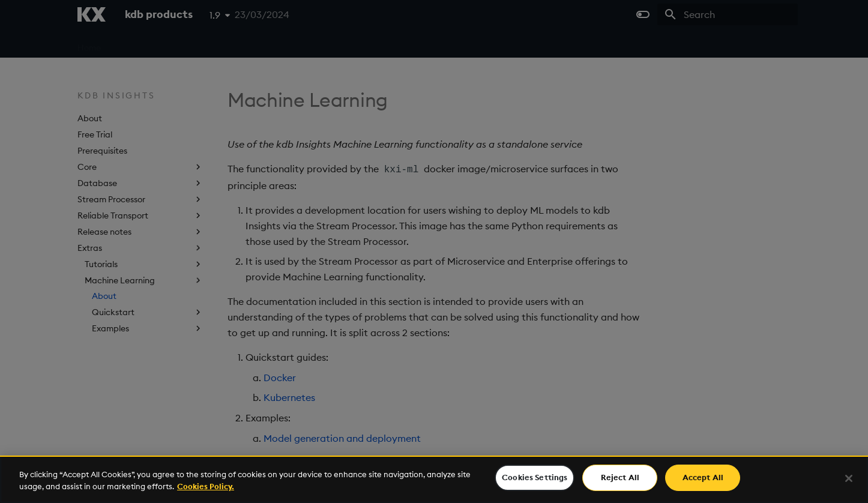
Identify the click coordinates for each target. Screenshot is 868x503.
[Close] (849, 478)
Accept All (703, 477)
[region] (434, 479)
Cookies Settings (535, 477)
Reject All (620, 477)
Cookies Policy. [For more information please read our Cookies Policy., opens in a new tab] (206, 486)
